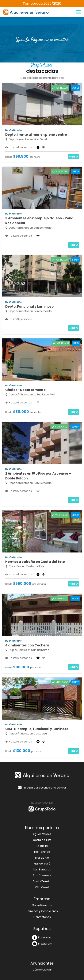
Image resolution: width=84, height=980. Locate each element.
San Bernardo (42, 869)
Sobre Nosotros (42, 905)
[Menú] (78, 12)
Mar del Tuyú (42, 864)
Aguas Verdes (42, 834)
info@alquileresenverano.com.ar (42, 788)
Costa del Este (42, 840)
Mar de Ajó (42, 858)
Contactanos (42, 917)
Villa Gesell (42, 887)
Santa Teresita (42, 881)
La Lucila (42, 846)
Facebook (41, 938)
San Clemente (42, 875)
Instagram (42, 944)
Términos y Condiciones (42, 911)
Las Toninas (42, 852)
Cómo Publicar (42, 970)
